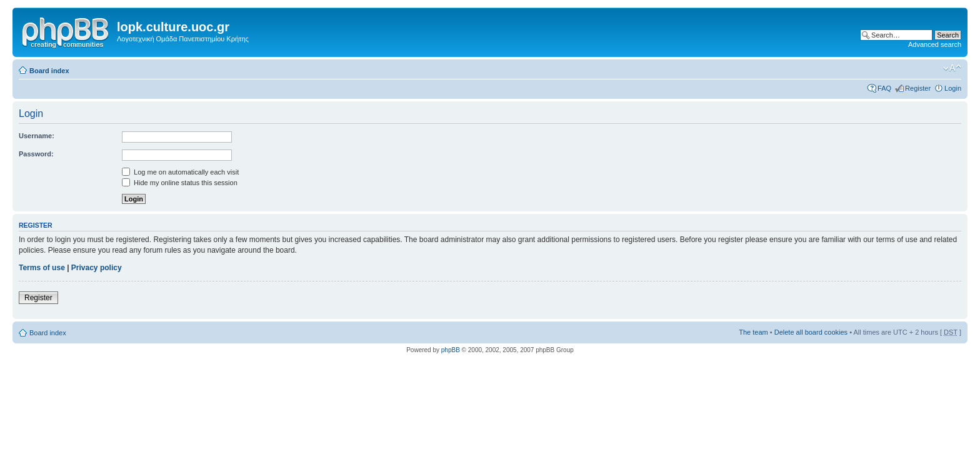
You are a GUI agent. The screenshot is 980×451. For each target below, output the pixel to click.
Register (918, 88)
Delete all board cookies (811, 332)
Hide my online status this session (180, 183)
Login (953, 88)
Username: (37, 136)
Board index (49, 71)
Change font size (952, 68)
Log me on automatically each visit (180, 172)
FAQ (884, 88)
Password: (36, 154)
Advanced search (935, 44)
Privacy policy (97, 268)
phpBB (451, 350)
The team (753, 332)
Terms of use (42, 268)
